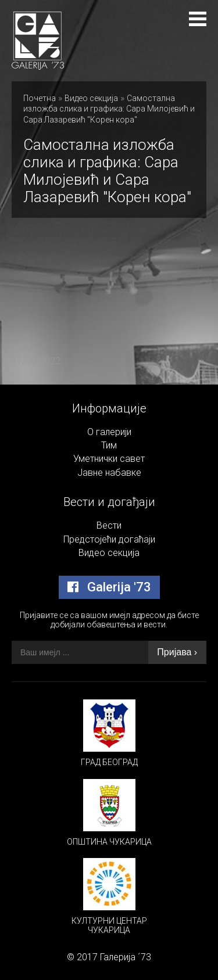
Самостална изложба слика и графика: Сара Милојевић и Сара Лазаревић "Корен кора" (109, 109)
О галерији (109, 432)
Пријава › (177, 652)
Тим (109, 445)
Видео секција (91, 98)
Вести (109, 525)
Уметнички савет (109, 459)
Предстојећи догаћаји (109, 539)
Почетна (40, 98)
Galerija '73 (109, 587)
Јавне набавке (109, 473)
